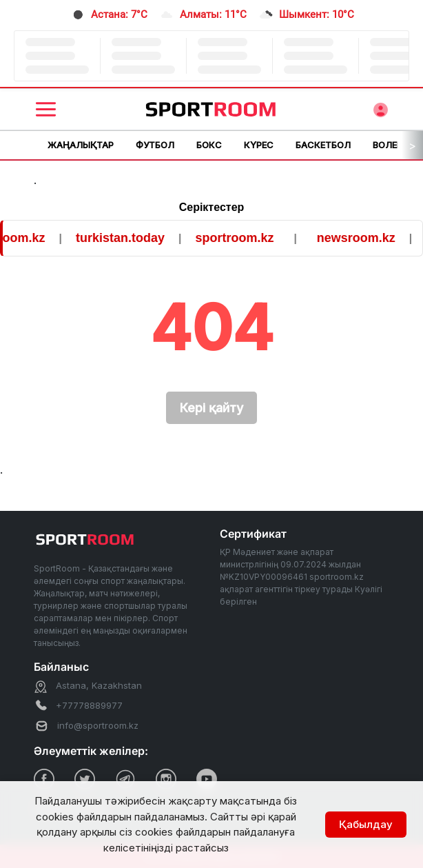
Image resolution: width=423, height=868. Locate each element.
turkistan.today (126, 238)
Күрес (259, 145)
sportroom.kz (240, 238)
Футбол (155, 145)
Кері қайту (211, 408)
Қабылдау (366, 824)
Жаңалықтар (81, 145)
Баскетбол (323, 145)
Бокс (209, 145)
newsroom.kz (362, 238)
